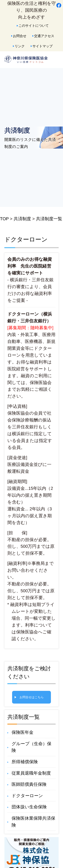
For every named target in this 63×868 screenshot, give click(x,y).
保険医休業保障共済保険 (33, 822)
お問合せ (20, 36)
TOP (4, 219)
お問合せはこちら (32, 697)
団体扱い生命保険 (29, 807)
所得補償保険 (25, 762)
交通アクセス (44, 36)
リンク (20, 46)
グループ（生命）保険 (32, 747)
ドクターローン (27, 796)
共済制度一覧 (49, 219)
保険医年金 (23, 732)
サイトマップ (43, 46)
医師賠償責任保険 (29, 784)
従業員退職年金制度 (31, 773)
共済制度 (22, 219)
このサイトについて (34, 25)
